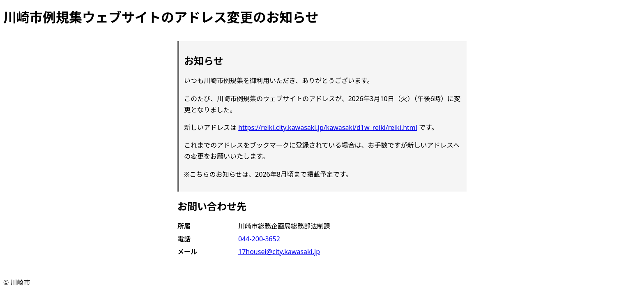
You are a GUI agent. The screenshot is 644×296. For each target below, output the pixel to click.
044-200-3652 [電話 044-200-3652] (259, 239)
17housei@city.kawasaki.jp (279, 252)
